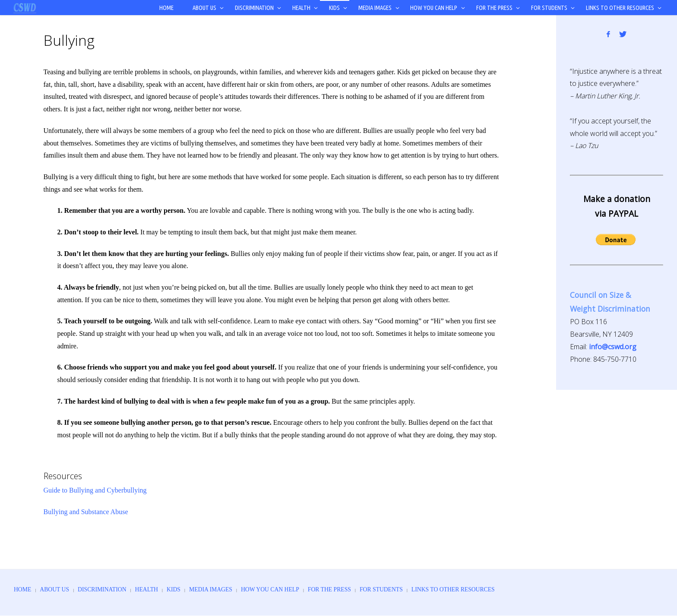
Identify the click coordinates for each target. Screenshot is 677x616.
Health (153, 589)
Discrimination (107, 589)
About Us (56, 589)
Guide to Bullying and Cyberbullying (95, 490)
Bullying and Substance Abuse (86, 512)
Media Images (221, 589)
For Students (400, 589)
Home (23, 589)
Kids (182, 589)
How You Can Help (284, 589)
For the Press (346, 589)
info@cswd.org (613, 347)
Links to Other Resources (476, 589)
